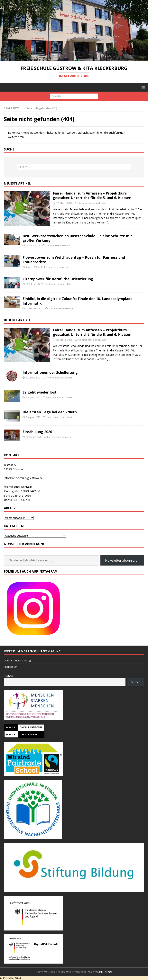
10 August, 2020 (34, 437)
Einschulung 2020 (37, 432)
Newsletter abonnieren (122, 560)
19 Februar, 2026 (34, 284)
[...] (109, 222)
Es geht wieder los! (39, 392)
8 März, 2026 (32, 267)
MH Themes (106, 972)
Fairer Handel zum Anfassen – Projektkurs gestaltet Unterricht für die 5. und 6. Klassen (92, 195)
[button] (143, 87)
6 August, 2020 (33, 397)
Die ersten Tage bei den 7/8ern (50, 412)
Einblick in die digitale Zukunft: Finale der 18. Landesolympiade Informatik (78, 301)
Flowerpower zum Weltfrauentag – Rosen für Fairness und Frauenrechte (74, 260)
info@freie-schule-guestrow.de (23, 478)
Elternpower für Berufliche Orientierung (58, 279)
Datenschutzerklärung (17, 660)
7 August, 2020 (33, 417)
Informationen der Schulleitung (50, 372)
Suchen (8, 676)
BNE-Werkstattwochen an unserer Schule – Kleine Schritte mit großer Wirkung (77, 238)
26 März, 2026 (64, 203)
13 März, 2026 (33, 245)
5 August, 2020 (33, 378)
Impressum (11, 667)
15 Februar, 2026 (34, 308)
